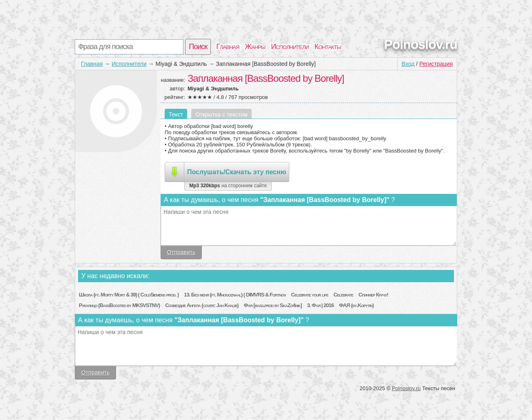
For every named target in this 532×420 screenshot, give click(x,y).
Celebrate (343, 295)
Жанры (255, 47)
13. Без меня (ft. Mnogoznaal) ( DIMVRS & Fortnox (235, 295)
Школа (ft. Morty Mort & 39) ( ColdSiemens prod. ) (129, 295)
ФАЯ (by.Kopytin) (357, 305)
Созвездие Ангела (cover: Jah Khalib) (202, 305)
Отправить (181, 252)
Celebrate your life (310, 295)
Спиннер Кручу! (373, 295)
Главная (228, 47)
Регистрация (436, 64)
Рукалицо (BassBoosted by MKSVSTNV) (119, 305)
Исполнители (290, 47)
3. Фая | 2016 (320, 305)
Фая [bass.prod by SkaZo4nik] (273, 305)
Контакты (328, 47)
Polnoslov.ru (421, 44)
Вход (408, 64)
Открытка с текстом (221, 115)
